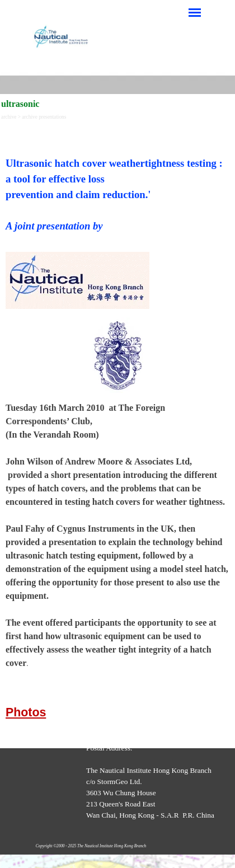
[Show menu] (195, 12)
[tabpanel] (117, 185)
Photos (26, 712)
